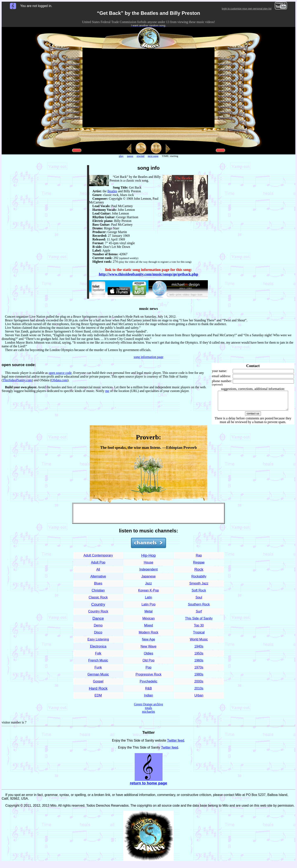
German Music (98, 678)
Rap (199, 559)
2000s (199, 685)
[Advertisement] (148, 517)
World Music (199, 643)
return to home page (149, 787)
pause (130, 156)
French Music (98, 664)
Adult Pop (98, 566)
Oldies (148, 657)
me (107, 391)
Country (98, 608)
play (121, 156)
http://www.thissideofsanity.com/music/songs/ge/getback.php (148, 274)
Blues (98, 587)
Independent (149, 573)
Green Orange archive (148, 708)
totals (149, 712)
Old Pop (148, 664)
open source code (60, 373)
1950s (199, 657)
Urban (199, 699)
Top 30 (199, 629)
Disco (98, 636)
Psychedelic (148, 685)
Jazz (149, 587)
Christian (98, 594)
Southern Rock (199, 608)
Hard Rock (98, 692)
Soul (199, 601)
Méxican (148, 622)
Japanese (148, 580)
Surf (199, 615)
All (98, 573)
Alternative (98, 580)
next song (153, 156)
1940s (199, 650)
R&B (149, 692)
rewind (141, 156)
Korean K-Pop (149, 594)
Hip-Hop (148, 559)
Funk (98, 671)
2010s (199, 692)
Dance (98, 622)
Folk (98, 657)
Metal (148, 615)
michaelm (148, 715)
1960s (199, 664)
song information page (148, 357)
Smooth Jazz (199, 587)
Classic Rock (98, 601)
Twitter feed (176, 744)
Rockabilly (199, 580)
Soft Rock (199, 594)
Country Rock (98, 615)
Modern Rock (148, 636)
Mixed (149, 629)
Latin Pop (148, 608)
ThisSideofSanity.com (17, 380)
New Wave (149, 650)
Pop (148, 671)
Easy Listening (98, 643)
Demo (98, 629)
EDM (98, 699)
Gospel (98, 685)
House (148, 566)
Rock (199, 573)
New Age (148, 643)
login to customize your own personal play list (247, 9)
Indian (148, 699)
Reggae (199, 566)
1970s (199, 671)
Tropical (199, 636)
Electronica (98, 650)
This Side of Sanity (199, 622)
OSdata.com (59, 380)
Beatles (112, 191)
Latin (149, 601)
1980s (199, 678)
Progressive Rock (148, 678)
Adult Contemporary (98, 559)
